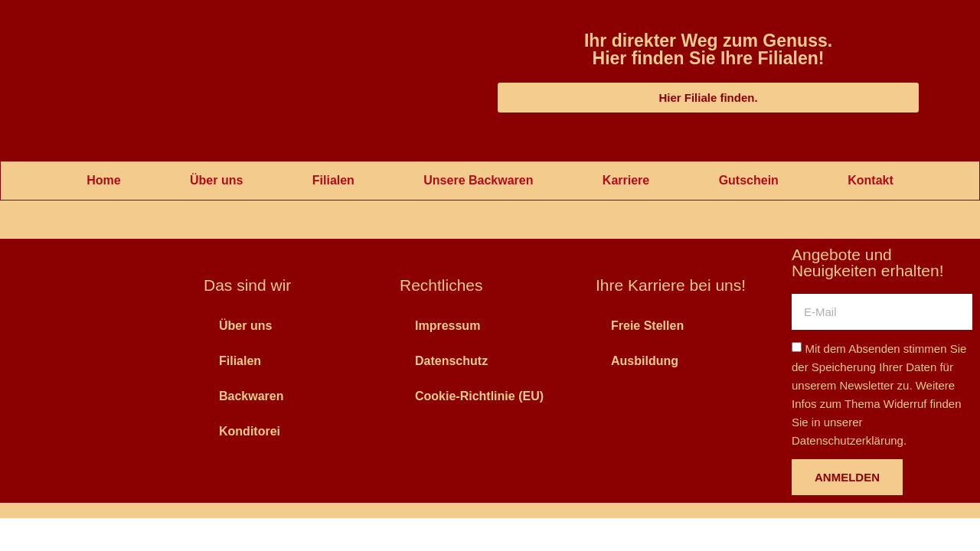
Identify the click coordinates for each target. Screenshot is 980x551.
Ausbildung (645, 361)
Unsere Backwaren (478, 180)
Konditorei (250, 431)
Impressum (448, 326)
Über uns (216, 180)
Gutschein (749, 180)
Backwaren (252, 396)
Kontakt (871, 180)
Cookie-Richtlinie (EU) (479, 396)
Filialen (333, 180)
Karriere (626, 180)
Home (103, 180)
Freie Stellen (647, 326)
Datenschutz (451, 361)
